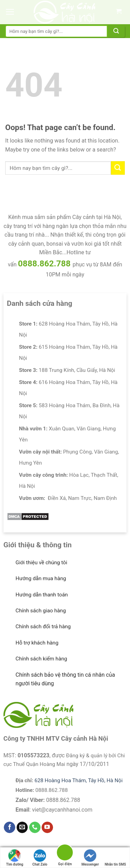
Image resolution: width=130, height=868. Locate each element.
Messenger (90, 858)
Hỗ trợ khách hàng (37, 643)
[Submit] (116, 31)
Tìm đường (15, 858)
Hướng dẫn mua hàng (41, 578)
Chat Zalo (40, 858)
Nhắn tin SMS (115, 858)
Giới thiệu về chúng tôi (41, 563)
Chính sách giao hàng (41, 611)
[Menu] (10, 12)
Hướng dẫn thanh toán (42, 595)
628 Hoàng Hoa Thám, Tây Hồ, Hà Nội (78, 780)
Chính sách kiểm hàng (41, 659)
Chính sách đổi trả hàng (43, 627)
